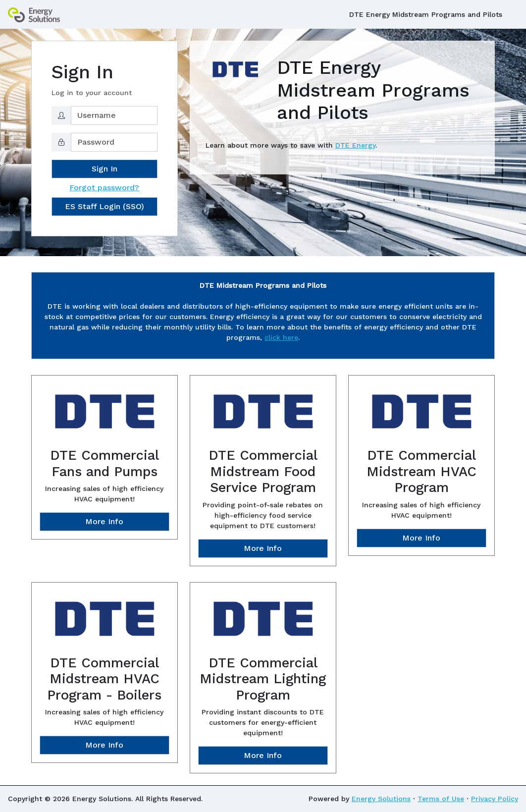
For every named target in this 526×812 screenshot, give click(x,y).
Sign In (105, 169)
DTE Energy (355, 145)
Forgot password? (104, 188)
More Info (104, 521)
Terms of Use (441, 799)
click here (281, 337)
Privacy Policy (495, 799)
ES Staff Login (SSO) (105, 206)
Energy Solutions (381, 799)
